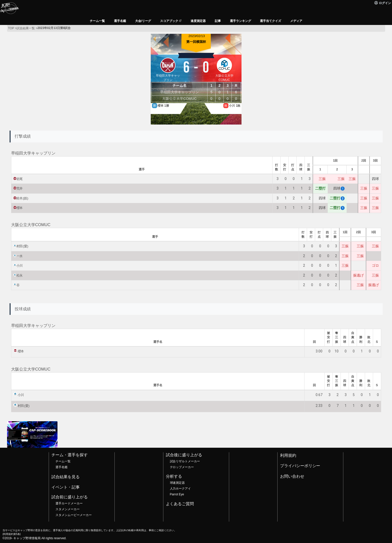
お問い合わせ (292, 476)
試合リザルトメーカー (185, 461)
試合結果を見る (66, 477)
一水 (20, 256)
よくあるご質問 (180, 504)
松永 (20, 275)
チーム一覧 (63, 461)
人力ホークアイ (180, 489)
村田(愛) (22, 246)
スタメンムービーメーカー (74, 515)
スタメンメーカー (68, 509)
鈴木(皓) (22, 198)
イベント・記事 (66, 487)
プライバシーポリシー (300, 466)
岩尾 (20, 179)
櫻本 (20, 208)
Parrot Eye (177, 494)
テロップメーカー (182, 467)
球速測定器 (177, 483)
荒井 (20, 188)
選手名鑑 (62, 467)
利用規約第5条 (11, 534)
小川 (20, 266)
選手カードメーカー (69, 503)
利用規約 (288, 455)
